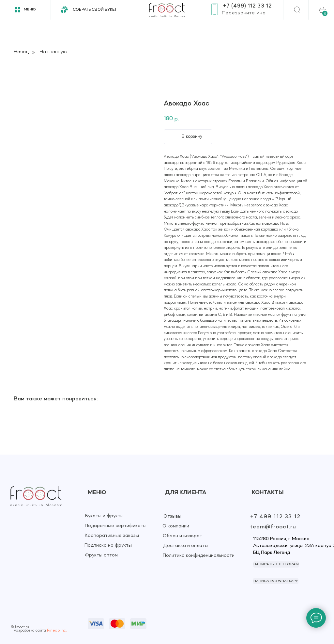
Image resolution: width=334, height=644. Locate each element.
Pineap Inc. (57, 631)
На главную (53, 52)
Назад (21, 52)
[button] (244, 13)
